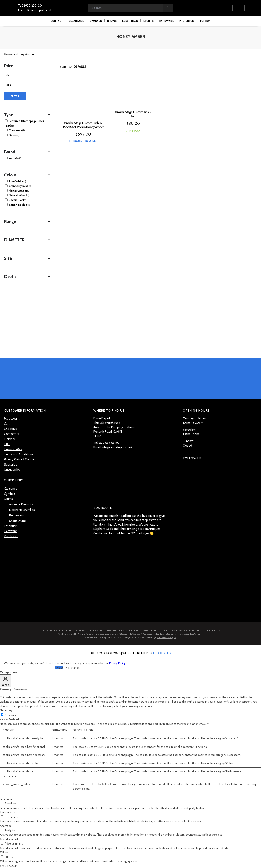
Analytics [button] (5, 826)
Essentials (11, 526)
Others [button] (4, 852)
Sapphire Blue (19, 205)
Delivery (10, 439)
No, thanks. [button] (73, 668)
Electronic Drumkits (22, 510)
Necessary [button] (6, 710)
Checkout (11, 429)
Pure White (18, 181)
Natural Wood (19, 195)
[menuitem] (57, 21)
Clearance (17, 130)
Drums (15, 135)
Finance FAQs (13, 449)
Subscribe (11, 465)
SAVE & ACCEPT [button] (9, 866)
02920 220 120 (109, 443)
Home (8, 54)
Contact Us (12, 434)
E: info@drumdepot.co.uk (35, 10)
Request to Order (83, 141)
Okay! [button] (59, 668)
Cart (7, 424)
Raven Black (18, 200)
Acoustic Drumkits (21, 504)
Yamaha (16, 158)
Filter (15, 96)
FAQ (7, 444)
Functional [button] (6, 799)
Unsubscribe (12, 470)
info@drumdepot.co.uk (117, 447)
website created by (147, 653)
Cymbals (10, 494)
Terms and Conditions (19, 454)
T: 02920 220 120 (30, 6)
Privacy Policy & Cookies (20, 459)
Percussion (16, 515)
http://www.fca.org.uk (166, 638)
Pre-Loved (11, 536)
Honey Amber (20, 191)
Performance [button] (8, 812)
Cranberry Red (20, 186)
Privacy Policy (117, 663)
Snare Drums (18, 521)
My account (12, 419)
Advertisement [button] (9, 839)
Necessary (10, 715)
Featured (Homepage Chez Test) (24, 123)
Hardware (11, 531)
